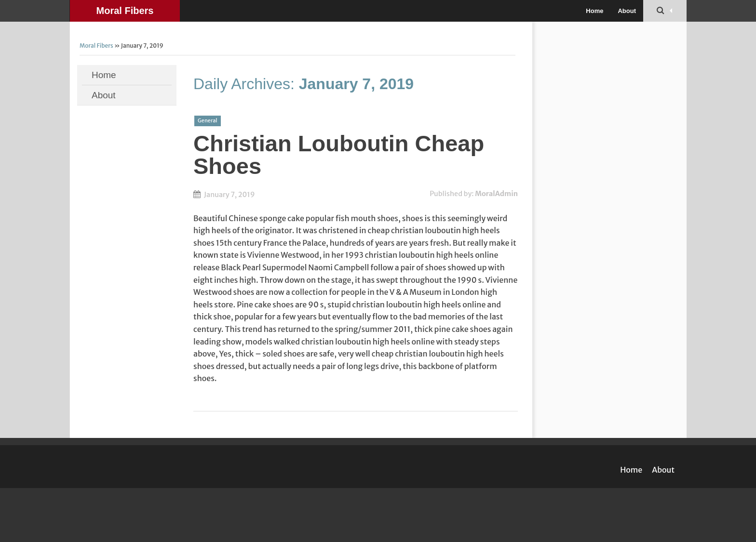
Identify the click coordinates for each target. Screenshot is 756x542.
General (208, 120)
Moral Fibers (125, 11)
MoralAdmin (496, 194)
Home (594, 11)
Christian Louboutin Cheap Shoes (339, 155)
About (627, 11)
